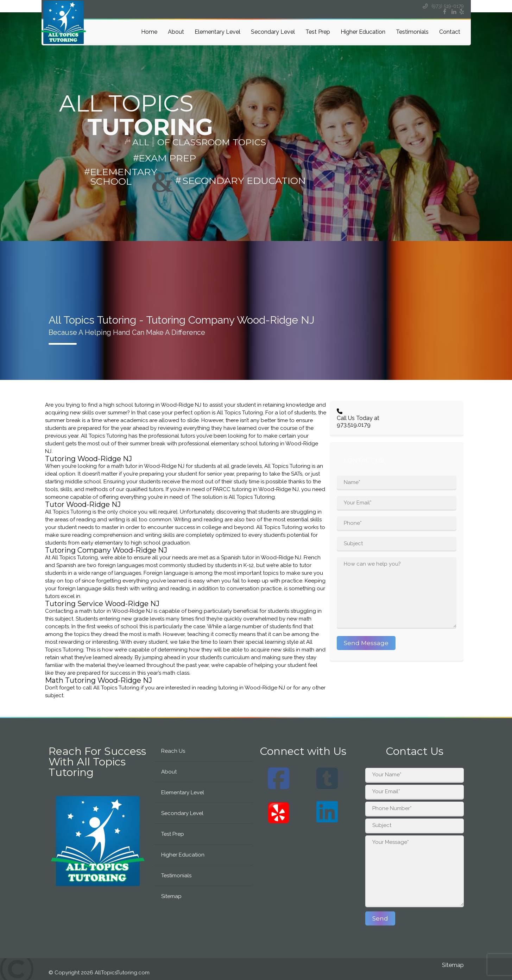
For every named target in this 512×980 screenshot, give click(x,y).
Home (149, 32)
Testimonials (412, 32)
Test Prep (318, 32)
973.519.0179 (354, 425)
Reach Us (173, 751)
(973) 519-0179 (443, 6)
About (176, 32)
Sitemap (171, 896)
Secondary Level (273, 32)
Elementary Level (217, 32)
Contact (450, 32)
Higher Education (363, 32)
